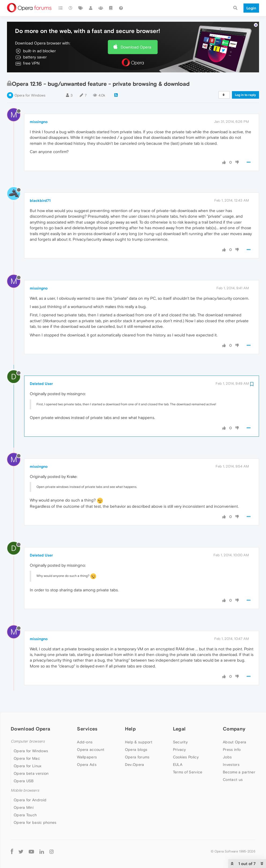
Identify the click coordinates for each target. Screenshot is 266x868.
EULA (178, 765)
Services (87, 729)
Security (180, 742)
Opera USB (24, 781)
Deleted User (41, 384)
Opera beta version (31, 773)
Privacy (180, 750)
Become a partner (239, 772)
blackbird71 (40, 201)
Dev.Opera (135, 765)
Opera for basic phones (35, 822)
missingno (39, 122)
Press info (232, 750)
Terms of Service (188, 772)
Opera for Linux (28, 766)
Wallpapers (87, 757)
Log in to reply (245, 95)
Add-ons (85, 742)
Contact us (233, 780)
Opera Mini (24, 807)
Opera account (91, 750)
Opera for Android (30, 800)
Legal (179, 729)
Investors (231, 765)
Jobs (227, 757)
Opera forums (137, 757)
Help (130, 729)
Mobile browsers (25, 790)
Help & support (139, 742)
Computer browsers (28, 741)
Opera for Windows (30, 95)
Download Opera (136, 47)
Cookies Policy (186, 757)
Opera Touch (25, 815)
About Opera (234, 742)
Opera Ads (87, 765)
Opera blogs (136, 750)
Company (234, 729)
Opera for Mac (27, 758)
